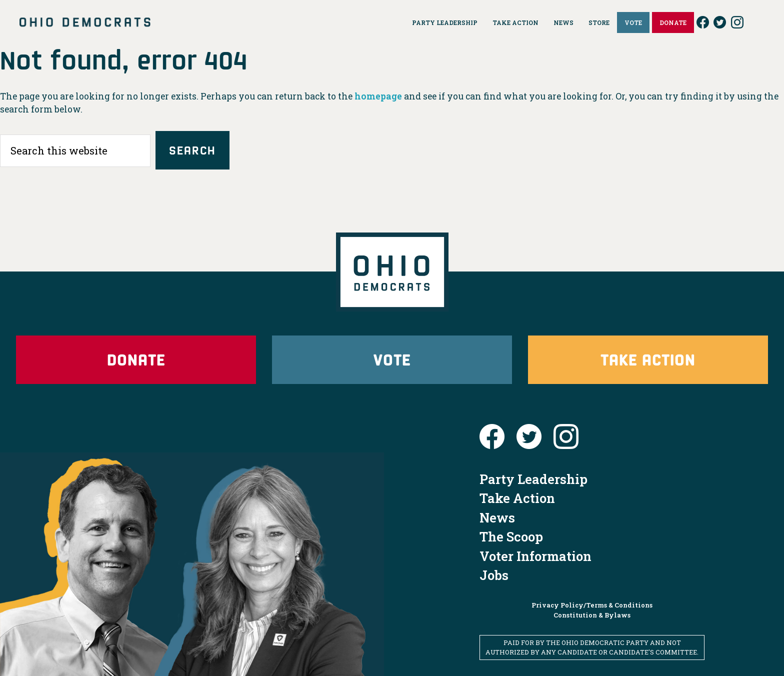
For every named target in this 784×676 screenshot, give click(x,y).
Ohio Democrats (85, 22)
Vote (392, 359)
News (497, 517)
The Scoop (511, 536)
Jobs (494, 575)
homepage (378, 96)
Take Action (648, 359)
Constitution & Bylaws (592, 615)
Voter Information (535, 556)
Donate (136, 359)
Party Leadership (533, 479)
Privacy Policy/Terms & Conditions (592, 605)
